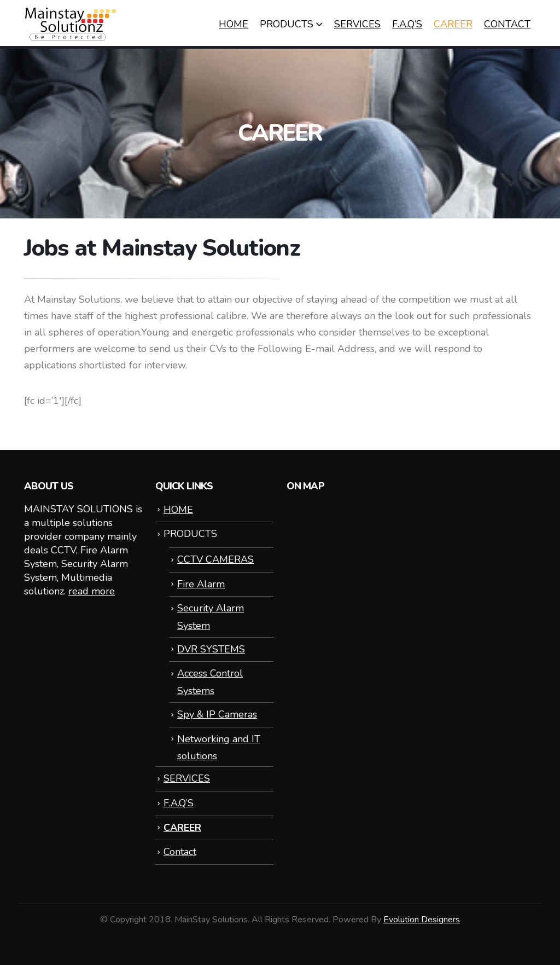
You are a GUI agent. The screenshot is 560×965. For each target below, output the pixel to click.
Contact (507, 24)
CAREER (453, 24)
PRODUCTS (287, 24)
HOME (234, 24)
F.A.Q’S (407, 24)
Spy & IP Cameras (217, 714)
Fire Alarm (201, 584)
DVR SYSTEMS (211, 649)
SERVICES (357, 24)
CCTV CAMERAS (215, 559)
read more (92, 591)
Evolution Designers (422, 920)
